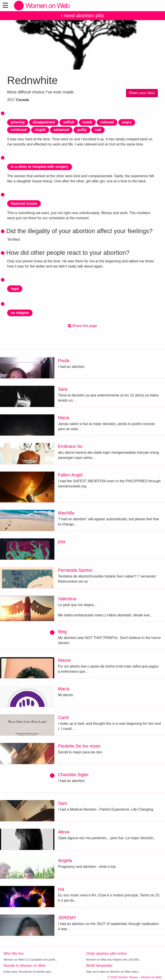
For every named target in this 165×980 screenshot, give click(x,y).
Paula (64, 360)
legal (15, 289)
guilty (82, 130)
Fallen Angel (70, 475)
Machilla (66, 513)
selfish (69, 122)
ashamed (61, 130)
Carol (63, 717)
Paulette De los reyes (79, 746)
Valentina (67, 599)
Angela (65, 860)
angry (127, 122)
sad (98, 130)
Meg (62, 632)
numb (87, 122)
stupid (40, 130)
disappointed (44, 122)
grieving (18, 122)
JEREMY (67, 918)
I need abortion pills (82, 16)
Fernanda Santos (75, 570)
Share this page (83, 326)
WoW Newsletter (99, 966)
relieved (107, 122)
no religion (20, 313)
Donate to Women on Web (25, 966)
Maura (64, 660)
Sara (63, 389)
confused (19, 130)
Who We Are (14, 954)
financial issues (24, 203)
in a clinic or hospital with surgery (40, 167)
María (64, 418)
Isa (61, 889)
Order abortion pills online (106, 954)
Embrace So (70, 446)
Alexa (64, 832)
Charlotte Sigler (73, 775)
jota (62, 542)
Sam (63, 803)
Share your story (142, 93)
